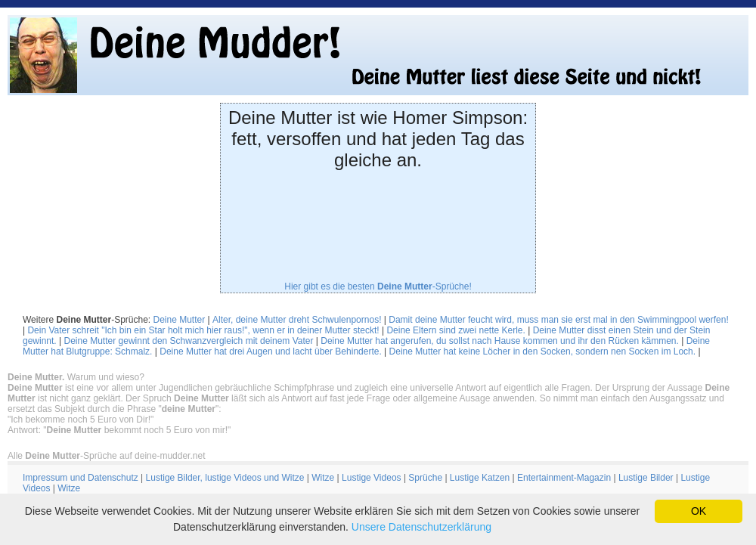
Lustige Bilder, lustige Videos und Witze (225, 478)
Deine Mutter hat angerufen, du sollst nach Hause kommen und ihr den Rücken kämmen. (500, 341)
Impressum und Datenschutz (81, 478)
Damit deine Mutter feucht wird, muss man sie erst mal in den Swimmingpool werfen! (559, 320)
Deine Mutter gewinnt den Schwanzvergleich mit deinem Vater (189, 341)
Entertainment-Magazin (564, 478)
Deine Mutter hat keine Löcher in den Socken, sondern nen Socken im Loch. (543, 351)
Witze (323, 478)
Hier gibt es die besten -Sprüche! (378, 286)
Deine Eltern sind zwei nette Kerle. (455, 330)
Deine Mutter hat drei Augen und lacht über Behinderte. (271, 351)
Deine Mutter (180, 320)
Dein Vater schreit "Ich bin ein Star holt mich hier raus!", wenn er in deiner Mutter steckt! (203, 330)
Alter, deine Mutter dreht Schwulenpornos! (297, 320)
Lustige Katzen (480, 478)
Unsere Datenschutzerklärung (421, 527)
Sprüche (425, 478)
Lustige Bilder (646, 478)
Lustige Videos (372, 478)
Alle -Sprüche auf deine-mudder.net (106, 456)
